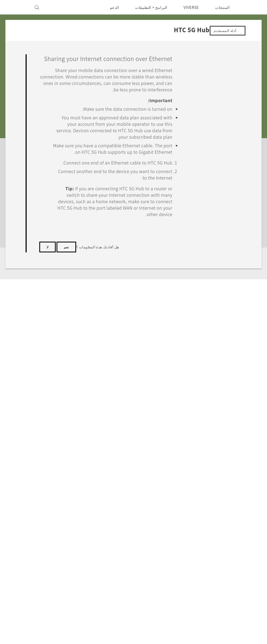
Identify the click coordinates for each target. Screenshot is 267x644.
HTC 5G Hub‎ (218, 468)
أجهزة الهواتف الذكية (178, 527)
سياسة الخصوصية (59, 534)
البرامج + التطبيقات (148, 7)
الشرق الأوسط (238, 532)
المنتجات (222, 7)
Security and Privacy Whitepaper (41, 556)
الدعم (111, 7)
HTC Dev (136, 520)
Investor (66, 527)
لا (48, 275)
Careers (67, 549)
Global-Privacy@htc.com (33, 600)
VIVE (190, 541)
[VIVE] (16, 7)
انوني (13, 586)
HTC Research (130, 527)
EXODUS (187, 534)
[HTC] (252, 7)
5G (193, 520)
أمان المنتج (65, 541)
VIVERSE (190, 7)
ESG (70, 520)
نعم (66, 275)
